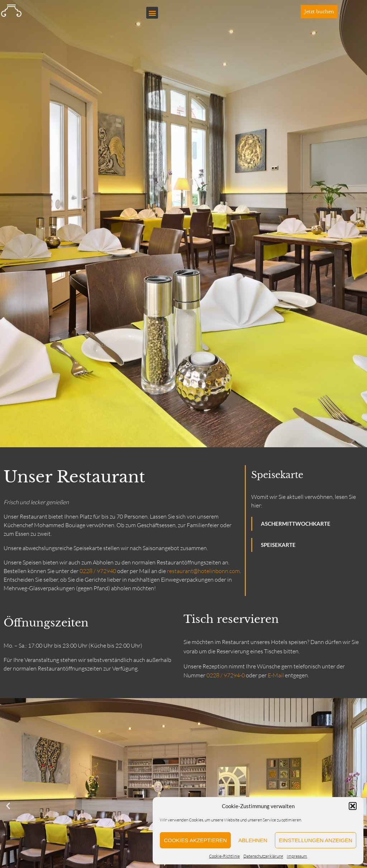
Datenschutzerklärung (263, 856)
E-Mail (276, 675)
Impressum (297, 856)
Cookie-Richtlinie (224, 856)
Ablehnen (253, 840)
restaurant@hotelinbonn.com (203, 571)
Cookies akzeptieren (195, 840)
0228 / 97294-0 (226, 675)
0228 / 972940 (98, 571)
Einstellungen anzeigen (316, 840)
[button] (353, 806)
